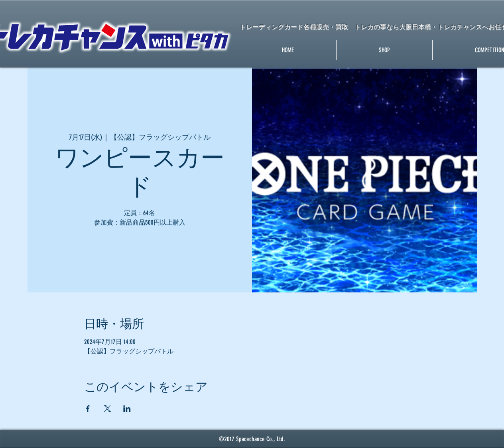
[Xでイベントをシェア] (107, 409)
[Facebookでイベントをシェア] (88, 409)
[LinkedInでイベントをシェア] (127, 409)
